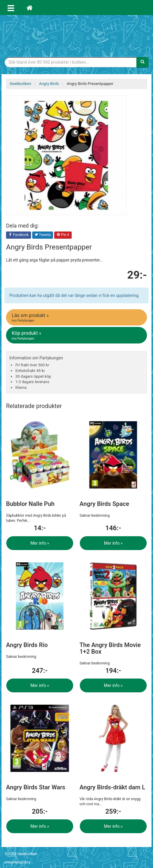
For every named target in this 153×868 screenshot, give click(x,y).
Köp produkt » (77, 335)
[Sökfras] (71, 62)
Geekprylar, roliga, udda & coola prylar (76, 35)
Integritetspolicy (17, 862)
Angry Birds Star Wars (36, 787)
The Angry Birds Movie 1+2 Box (110, 648)
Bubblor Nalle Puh (30, 504)
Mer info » (40, 543)
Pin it (63, 235)
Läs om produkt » (77, 318)
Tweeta (43, 235)
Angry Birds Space (104, 504)
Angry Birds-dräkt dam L (112, 787)
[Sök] (142, 62)
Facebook (19, 235)
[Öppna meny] (11, 8)
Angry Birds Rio (27, 645)
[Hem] (30, 8)
